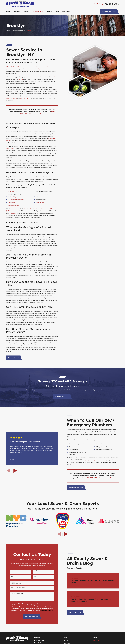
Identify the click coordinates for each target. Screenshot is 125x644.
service (21, 79)
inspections (53, 77)
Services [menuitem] (26, 11)
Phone (10, 577)
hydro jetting (24, 98)
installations (12, 213)
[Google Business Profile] (94, 641)
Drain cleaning (13, 191)
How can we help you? (15, 593)
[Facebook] (99, 641)
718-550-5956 (112, 4)
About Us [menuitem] (17, 11)
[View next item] (66, 534)
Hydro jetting (12, 197)
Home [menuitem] (8, 11)
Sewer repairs (40, 202)
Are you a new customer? (16, 588)
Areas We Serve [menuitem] (38, 11)
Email (32, 577)
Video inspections (14, 205)
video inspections (12, 98)
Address (11, 582)
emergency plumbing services (94, 460)
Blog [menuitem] (57, 11)
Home (66, 640)
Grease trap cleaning (42, 194)
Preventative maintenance (16, 200)
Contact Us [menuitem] (66, 11)
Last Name (34, 571)
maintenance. (25, 143)
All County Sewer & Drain (14, 67)
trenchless (9, 298)
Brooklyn (38, 69)
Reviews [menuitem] (50, 11)
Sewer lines (12, 202)
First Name (11, 571)
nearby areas (10, 148)
